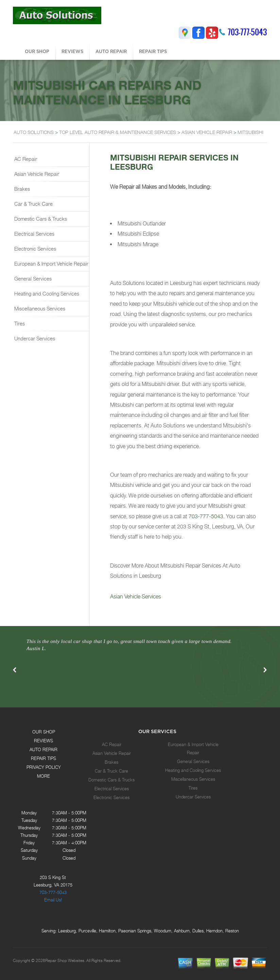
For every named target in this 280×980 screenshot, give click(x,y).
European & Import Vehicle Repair (51, 264)
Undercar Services (34, 338)
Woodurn (163, 931)
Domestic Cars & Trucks (40, 219)
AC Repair (25, 159)
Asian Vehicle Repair (36, 174)
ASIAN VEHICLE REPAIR (207, 132)
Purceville (87, 931)
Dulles (198, 931)
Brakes (21, 189)
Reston (232, 931)
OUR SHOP (37, 51)
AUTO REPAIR (111, 51)
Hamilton (107, 931)
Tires (19, 323)
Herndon (214, 931)
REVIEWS (72, 51)
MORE (43, 776)
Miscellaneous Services (39, 308)
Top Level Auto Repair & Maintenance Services (118, 132)
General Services (32, 278)
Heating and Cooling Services (46, 293)
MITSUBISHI (250, 132)
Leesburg (67, 931)
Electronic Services (34, 249)
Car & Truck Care (33, 204)
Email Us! (53, 900)
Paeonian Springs (135, 931)
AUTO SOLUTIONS (34, 132)
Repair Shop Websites (65, 961)
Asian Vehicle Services (136, 597)
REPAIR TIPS (153, 51)
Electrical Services (34, 234)
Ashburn (182, 931)
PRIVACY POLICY (44, 767)
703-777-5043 (247, 32)
